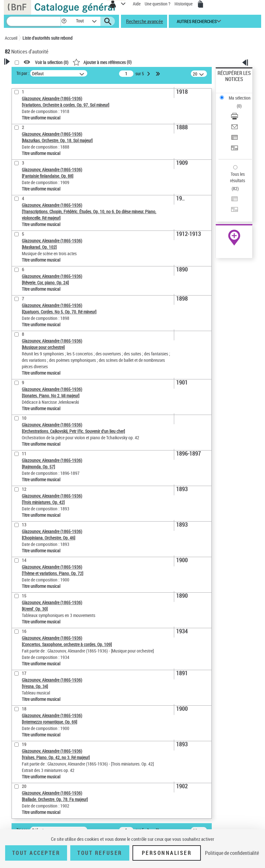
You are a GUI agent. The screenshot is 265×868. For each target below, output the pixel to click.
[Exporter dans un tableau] (235, 139)
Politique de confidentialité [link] (232, 853)
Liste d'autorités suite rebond (47, 38)
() (102, 62)
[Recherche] (34, 21)
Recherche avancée (145, 21)
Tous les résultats (238, 177)
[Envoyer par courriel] (235, 129)
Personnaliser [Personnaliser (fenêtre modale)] (167, 853)
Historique (184, 4)
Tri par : (23, 73)
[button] (64, 21)
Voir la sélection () (52, 62)
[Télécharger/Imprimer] (235, 118)
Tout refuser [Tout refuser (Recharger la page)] (100, 853)
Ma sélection (240, 98)
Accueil (11, 38)
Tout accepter (36, 853)
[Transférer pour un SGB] (235, 150)
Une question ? (158, 4)
